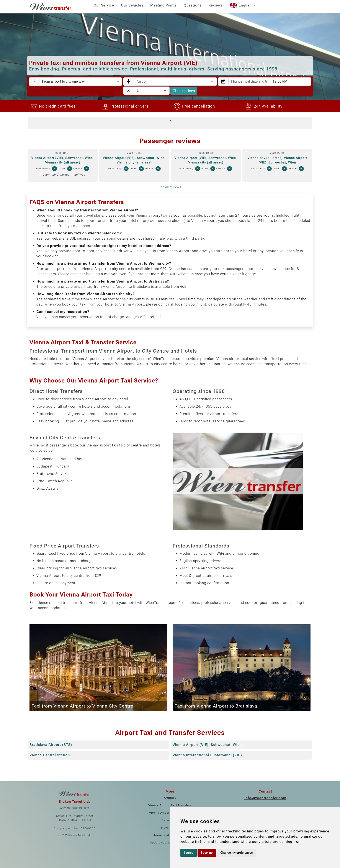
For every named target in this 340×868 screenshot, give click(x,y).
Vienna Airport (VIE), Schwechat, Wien (207, 745)
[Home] (51, 7)
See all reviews (170, 187)
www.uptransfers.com (75, 808)
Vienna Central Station (50, 755)
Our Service (104, 5)
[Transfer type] (81, 82)
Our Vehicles (132, 5)
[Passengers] (152, 91)
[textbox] (173, 82)
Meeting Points (163, 5)
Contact (170, 798)
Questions (193, 5)
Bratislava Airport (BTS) (51, 745)
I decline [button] (207, 853)
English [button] (241, 5)
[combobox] (175, 82)
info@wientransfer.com (265, 798)
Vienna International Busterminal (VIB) (207, 755)
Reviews (216, 5)
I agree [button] (189, 853)
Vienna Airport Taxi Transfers (170, 805)
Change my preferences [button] (236, 853)
